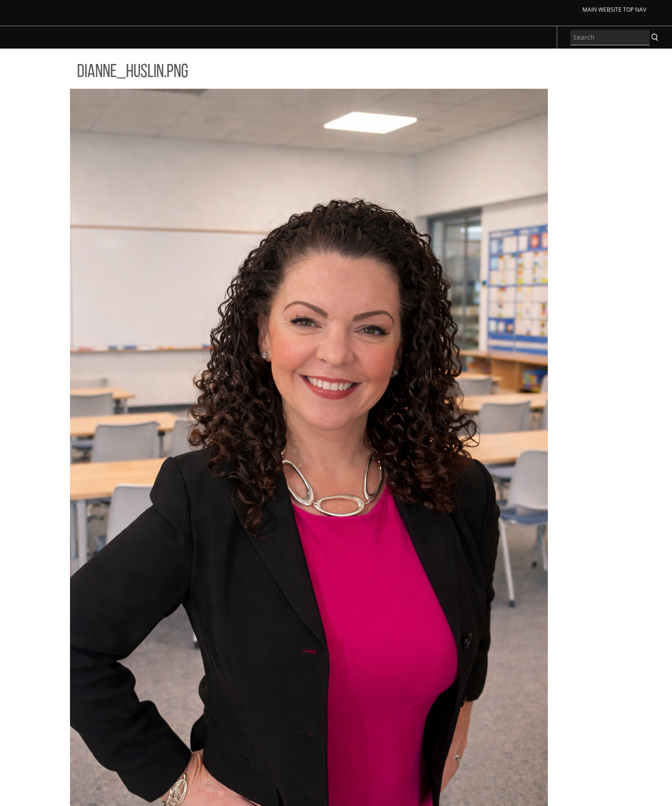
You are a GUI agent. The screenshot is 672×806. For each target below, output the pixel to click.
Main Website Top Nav (614, 9)
